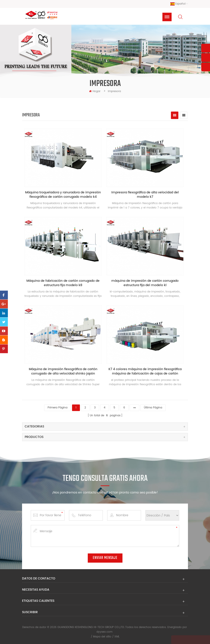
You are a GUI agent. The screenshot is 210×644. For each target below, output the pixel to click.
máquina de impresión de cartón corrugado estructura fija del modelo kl (146, 284)
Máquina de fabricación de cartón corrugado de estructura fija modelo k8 (64, 284)
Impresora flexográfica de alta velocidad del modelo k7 (147, 196)
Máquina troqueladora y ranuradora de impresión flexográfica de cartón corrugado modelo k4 (64, 196)
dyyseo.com (104, 631)
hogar (95, 92)
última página (153, 407)
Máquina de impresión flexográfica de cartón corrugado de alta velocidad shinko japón (64, 372)
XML (117, 636)
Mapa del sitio (102, 636)
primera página (58, 407)
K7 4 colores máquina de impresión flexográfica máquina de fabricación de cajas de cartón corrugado (147, 372)
